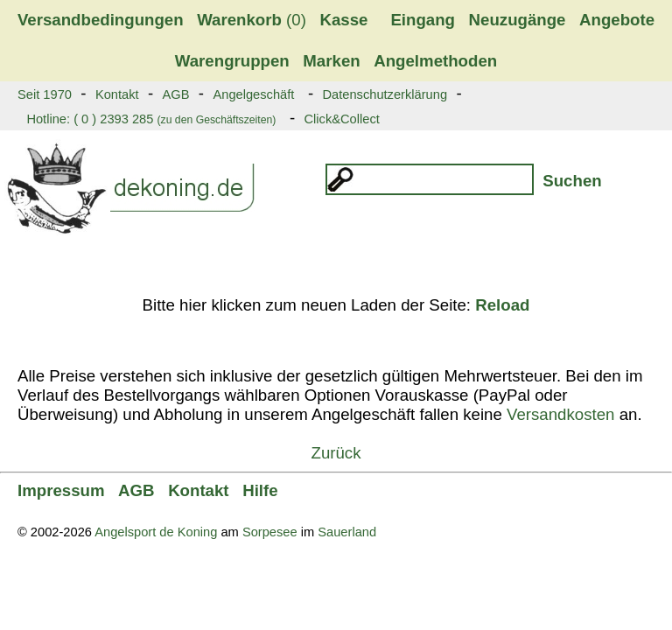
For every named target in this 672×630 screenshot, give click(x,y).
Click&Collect (341, 119)
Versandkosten (560, 414)
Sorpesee (270, 532)
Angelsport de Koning (156, 532)
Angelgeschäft (253, 94)
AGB (176, 94)
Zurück (336, 453)
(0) (252, 20)
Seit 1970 (45, 94)
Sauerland (347, 532)
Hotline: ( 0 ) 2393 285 (151, 119)
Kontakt (117, 94)
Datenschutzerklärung (385, 94)
